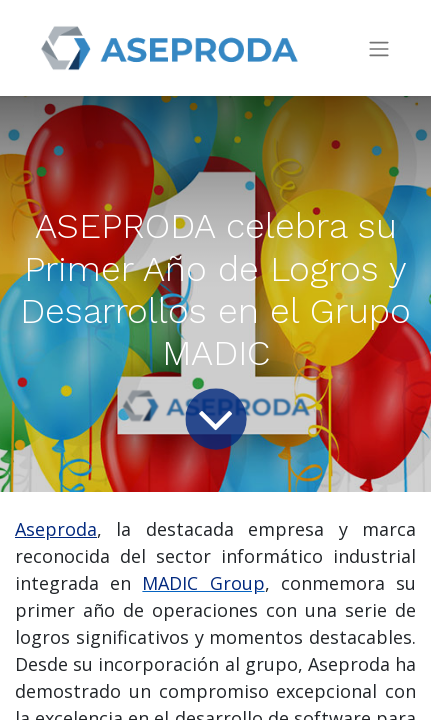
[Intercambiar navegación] (379, 48)
